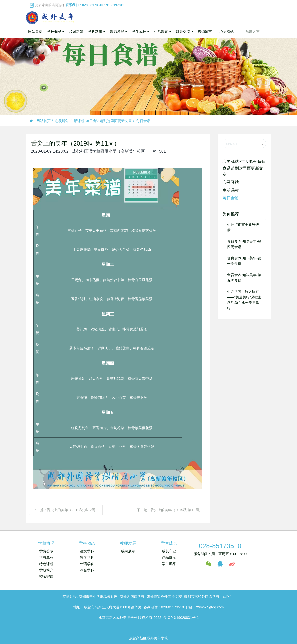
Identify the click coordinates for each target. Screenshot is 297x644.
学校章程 (46, 557)
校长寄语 (46, 576)
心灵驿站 (231, 182)
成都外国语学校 (132, 596)
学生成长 (169, 543)
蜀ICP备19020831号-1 (181, 618)
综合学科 (87, 570)
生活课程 (231, 190)
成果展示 (128, 551)
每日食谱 (143, 121)
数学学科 (87, 557)
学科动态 (87, 543)
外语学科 (87, 564)
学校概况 (46, 543)
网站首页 (35, 32)
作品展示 (169, 557)
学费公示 (46, 551)
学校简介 (46, 570)
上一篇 (66, 510)
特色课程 (46, 564)
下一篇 (170, 510)
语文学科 (87, 551)
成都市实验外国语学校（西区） (209, 596)
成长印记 (169, 551)
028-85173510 (220, 546)
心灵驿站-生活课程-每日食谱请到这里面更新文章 (93, 121)
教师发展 (128, 543)
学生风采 (169, 564)
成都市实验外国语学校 (164, 596)
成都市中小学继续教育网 (98, 596)
